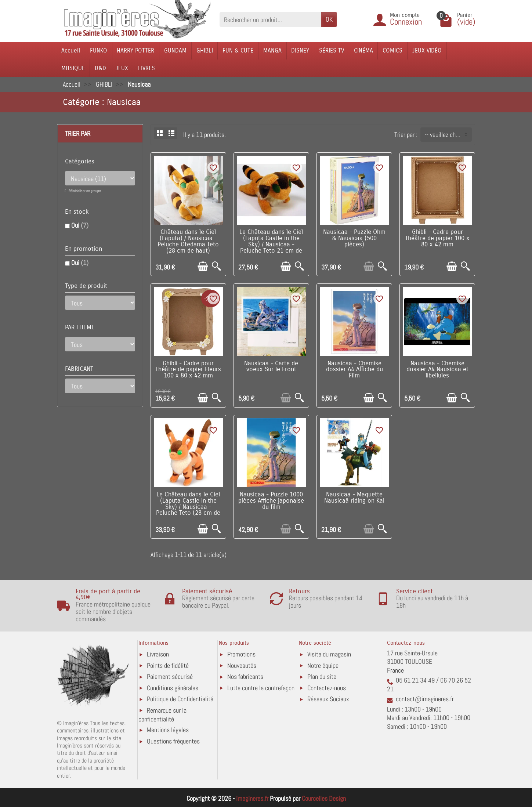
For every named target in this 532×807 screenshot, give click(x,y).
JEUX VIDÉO (427, 50)
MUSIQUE (73, 68)
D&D (100, 68)
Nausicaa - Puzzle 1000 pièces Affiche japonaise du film (271, 501)
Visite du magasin (329, 654)
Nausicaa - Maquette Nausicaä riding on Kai (354, 498)
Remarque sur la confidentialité (162, 715)
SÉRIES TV (332, 50)
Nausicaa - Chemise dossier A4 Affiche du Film (354, 370)
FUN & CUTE (238, 50)
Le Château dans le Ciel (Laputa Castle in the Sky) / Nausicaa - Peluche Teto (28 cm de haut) (188, 507)
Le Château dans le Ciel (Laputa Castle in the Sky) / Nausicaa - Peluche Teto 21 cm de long (271, 244)
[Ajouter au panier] (203, 266)
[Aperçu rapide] (216, 266)
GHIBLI (205, 50)
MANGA (272, 50)
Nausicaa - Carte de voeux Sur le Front (271, 367)
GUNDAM (175, 50)
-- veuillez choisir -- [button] (448, 135)
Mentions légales (168, 730)
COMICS (392, 50)
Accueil (71, 50)
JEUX (122, 68)
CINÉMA (363, 50)
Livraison (158, 654)
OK (329, 19)
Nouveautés (242, 665)
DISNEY (300, 50)
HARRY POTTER (135, 50)
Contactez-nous (327, 688)
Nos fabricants (245, 676)
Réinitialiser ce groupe (84, 191)
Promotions (241, 654)
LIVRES (146, 68)
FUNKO (99, 50)
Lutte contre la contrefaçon (261, 688)
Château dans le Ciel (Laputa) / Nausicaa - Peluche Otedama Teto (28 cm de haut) (188, 241)
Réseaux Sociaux (328, 699)
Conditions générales (173, 688)
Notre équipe (323, 665)
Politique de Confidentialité (180, 699)
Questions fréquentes (173, 741)
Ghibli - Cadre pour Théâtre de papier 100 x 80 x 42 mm (437, 238)
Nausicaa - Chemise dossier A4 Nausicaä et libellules (437, 370)
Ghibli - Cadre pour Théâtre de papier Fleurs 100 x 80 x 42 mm (188, 370)
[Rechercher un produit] (270, 19)
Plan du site (322, 676)
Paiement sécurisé (170, 676)
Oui (80, 225)
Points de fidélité (168, 665)
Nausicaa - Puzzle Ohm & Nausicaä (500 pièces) (354, 238)
